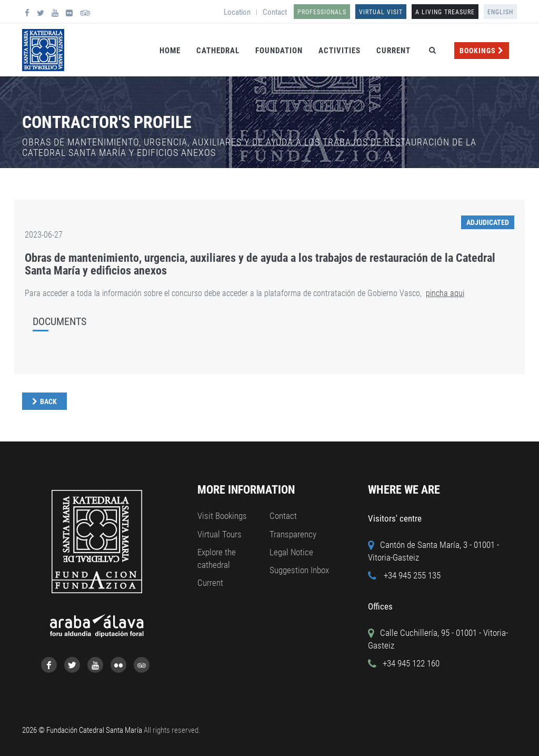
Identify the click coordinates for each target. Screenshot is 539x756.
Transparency (293, 534)
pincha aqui (445, 293)
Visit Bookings (222, 516)
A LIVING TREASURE (445, 12)
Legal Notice (291, 552)
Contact (275, 12)
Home (170, 51)
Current (393, 51)
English (500, 12)
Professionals (322, 12)
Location (237, 12)
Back (48, 401)
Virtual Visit (381, 12)
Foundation (279, 51)
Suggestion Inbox (299, 570)
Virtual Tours (219, 534)
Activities (340, 51)
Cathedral (218, 51)
